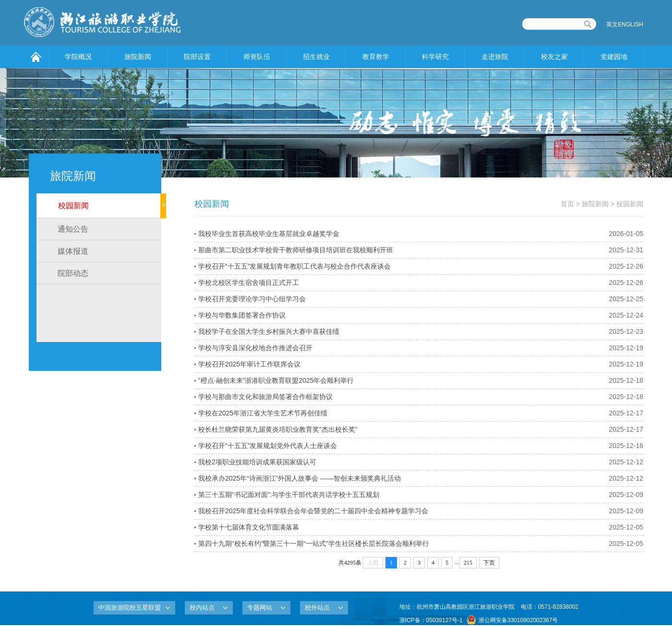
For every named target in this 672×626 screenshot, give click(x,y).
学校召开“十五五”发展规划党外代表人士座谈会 (268, 446)
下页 (489, 563)
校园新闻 (73, 206)
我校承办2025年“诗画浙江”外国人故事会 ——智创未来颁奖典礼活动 (300, 478)
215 (468, 563)
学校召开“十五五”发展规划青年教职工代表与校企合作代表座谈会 (294, 266)
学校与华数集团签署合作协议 (242, 315)
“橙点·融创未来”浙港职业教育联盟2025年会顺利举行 (276, 380)
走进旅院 (495, 57)
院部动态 (73, 273)
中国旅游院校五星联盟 (130, 608)
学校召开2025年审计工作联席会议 (249, 364)
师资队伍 (257, 57)
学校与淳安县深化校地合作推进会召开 (255, 348)
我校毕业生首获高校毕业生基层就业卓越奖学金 (269, 234)
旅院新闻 (138, 57)
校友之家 (554, 57)
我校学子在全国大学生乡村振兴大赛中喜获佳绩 (269, 331)
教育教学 (376, 57)
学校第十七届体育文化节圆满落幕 (249, 527)
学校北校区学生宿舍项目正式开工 (249, 283)
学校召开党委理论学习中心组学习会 (252, 299)
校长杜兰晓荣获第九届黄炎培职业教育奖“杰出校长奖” (278, 429)
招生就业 (316, 57)
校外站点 (317, 608)
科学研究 (435, 57)
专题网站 (260, 608)
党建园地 (614, 57)
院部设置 (197, 57)
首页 (567, 204)
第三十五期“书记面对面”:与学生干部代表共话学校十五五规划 (289, 495)
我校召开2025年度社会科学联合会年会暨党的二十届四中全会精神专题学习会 (313, 511)
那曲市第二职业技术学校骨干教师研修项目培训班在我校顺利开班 (296, 250)
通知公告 (73, 229)
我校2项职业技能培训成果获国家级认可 (257, 462)
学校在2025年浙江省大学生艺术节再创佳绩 (263, 413)
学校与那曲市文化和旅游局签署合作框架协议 (265, 397)
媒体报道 (73, 251)
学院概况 (78, 57)
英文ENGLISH (625, 24)
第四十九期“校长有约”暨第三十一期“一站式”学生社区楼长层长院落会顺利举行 (314, 543)
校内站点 (202, 608)
